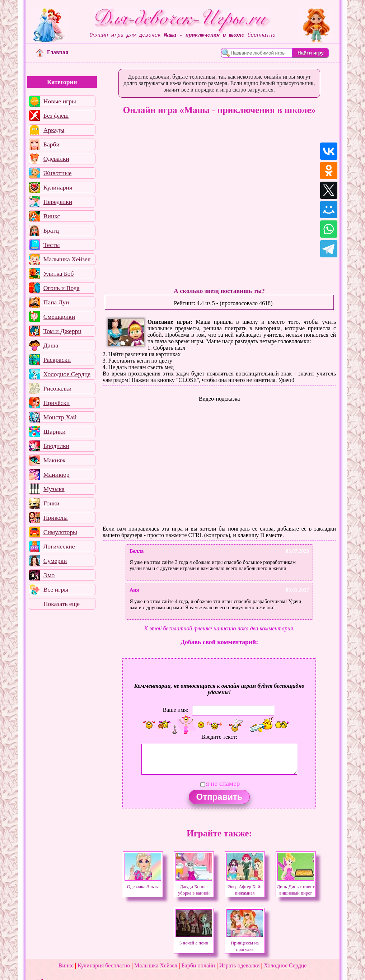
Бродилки (56, 446)
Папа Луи (56, 302)
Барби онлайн (198, 965)
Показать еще (62, 604)
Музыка (54, 489)
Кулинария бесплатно (104, 965)
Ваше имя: (176, 710)
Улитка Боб (59, 274)
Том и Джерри (62, 331)
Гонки (52, 503)
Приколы (56, 518)
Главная (52, 52)
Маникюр (57, 475)
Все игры (56, 589)
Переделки (58, 202)
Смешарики (59, 317)
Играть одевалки (240, 965)
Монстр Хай (60, 417)
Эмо (49, 575)
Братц (51, 230)
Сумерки (55, 561)
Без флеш (56, 116)
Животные (58, 173)
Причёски (57, 403)
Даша (51, 345)
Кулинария (58, 187)
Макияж (55, 460)
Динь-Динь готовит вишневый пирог (296, 887)
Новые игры (60, 101)
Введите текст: (219, 737)
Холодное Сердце (67, 374)
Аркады (54, 130)
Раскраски (57, 360)
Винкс (52, 216)
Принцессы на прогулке (245, 943)
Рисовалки (58, 388)
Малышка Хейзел (67, 259)
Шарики (55, 431)
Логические (59, 546)
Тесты (52, 245)
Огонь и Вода (62, 288)
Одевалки (56, 159)
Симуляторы (60, 532)
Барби (52, 144)
